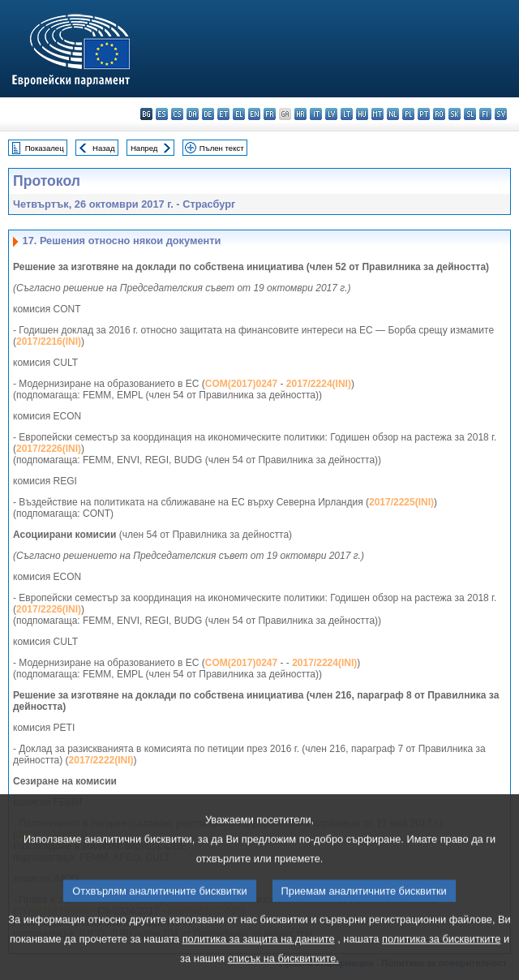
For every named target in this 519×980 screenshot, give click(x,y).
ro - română (439, 114)
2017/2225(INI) (401, 502)
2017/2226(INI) (49, 449)
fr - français (270, 114)
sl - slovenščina (470, 114)
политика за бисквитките (441, 956)
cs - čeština (177, 114)
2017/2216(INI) (49, 342)
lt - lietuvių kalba (347, 114)
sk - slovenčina (455, 114)
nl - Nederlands (393, 114)
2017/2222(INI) (101, 760)
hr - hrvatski (300, 114)
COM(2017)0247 (241, 384)
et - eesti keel (223, 114)
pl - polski (408, 114)
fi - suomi (485, 114)
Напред (144, 148)
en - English (254, 114)
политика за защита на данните (259, 956)
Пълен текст (222, 148)
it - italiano (316, 114)
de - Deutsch (208, 114)
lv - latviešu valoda (331, 114)
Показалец (45, 148)
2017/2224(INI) (319, 384)
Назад (104, 148)
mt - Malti (377, 114)
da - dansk (193, 114)
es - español (162, 114)
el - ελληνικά (239, 114)
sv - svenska (501, 114)
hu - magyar (362, 114)
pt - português (424, 114)
